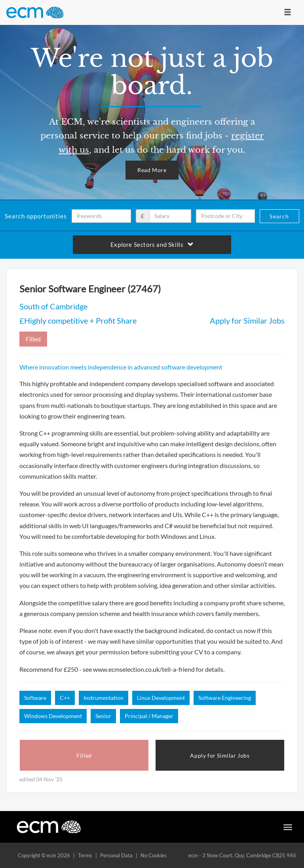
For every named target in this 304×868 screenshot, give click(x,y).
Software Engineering (225, 698)
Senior (103, 716)
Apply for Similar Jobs (247, 320)
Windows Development (53, 716)
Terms (85, 855)
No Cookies (154, 855)
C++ (65, 698)
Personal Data (116, 855)
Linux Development (161, 698)
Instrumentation (104, 698)
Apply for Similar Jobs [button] (220, 755)
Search (279, 216)
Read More (152, 170)
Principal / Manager (149, 716)
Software (35, 698)
